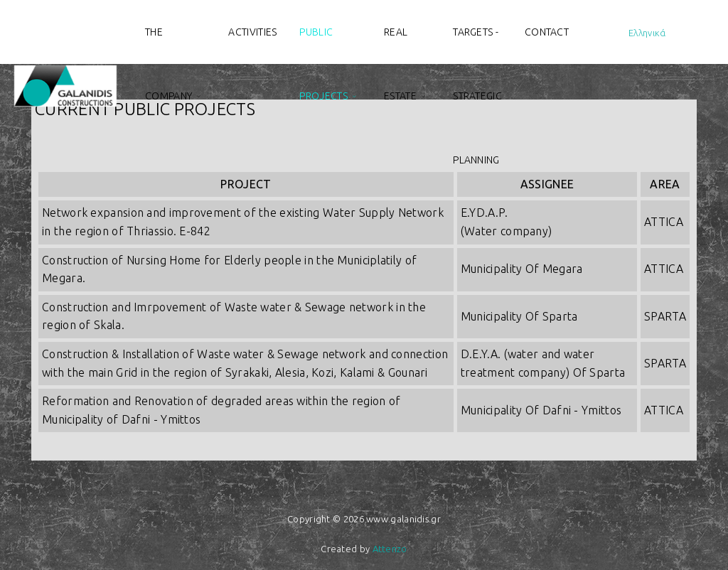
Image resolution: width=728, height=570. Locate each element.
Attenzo (390, 549)
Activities (252, 32)
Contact (547, 32)
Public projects (323, 45)
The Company (168, 45)
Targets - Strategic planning (477, 45)
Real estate (400, 45)
